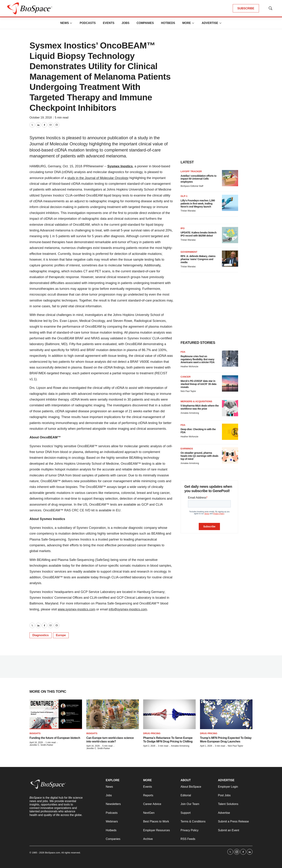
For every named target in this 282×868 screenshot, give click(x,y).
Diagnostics (41, 635)
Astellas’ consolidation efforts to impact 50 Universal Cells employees (198, 179)
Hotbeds (168, 23)
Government (189, 252)
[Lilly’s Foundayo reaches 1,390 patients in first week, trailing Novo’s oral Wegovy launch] (230, 203)
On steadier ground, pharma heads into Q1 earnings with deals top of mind (199, 456)
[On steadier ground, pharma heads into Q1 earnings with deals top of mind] (230, 455)
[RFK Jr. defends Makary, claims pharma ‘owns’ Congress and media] (230, 259)
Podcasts (88, 23)
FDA (183, 352)
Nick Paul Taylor (188, 391)
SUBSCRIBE (246, 8)
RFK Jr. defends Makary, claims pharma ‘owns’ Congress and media (198, 259)
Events (109, 23)
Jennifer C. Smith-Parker (41, 745)
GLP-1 (184, 196)
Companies (145, 23)
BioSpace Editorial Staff (192, 186)
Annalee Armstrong (190, 413)
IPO (183, 228)
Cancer (186, 377)
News (65, 23)
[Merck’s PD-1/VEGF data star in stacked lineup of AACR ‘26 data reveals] (230, 383)
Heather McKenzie (189, 367)
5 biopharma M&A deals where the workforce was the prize (200, 407)
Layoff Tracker (191, 171)
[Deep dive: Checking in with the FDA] (230, 432)
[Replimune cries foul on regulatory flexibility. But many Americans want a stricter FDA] (230, 359)
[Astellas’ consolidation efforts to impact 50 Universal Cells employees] (230, 178)
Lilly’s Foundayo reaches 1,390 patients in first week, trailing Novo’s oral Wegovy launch (198, 204)
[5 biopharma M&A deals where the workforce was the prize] (230, 408)
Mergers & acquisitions (196, 401)
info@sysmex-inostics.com (128, 609)
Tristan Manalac (188, 211)
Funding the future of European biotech (55, 738)
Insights (35, 733)
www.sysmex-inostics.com (77, 609)
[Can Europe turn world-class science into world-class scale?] (113, 714)
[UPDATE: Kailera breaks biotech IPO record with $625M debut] (230, 235)
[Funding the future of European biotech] (56, 714)
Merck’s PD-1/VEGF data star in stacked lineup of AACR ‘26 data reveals (198, 384)
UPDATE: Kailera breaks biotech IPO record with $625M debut (198, 234)
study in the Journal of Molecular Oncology (98, 178)
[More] (71, 23)
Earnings (187, 449)
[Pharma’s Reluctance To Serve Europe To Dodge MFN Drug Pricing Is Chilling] (169, 714)
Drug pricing (152, 733)
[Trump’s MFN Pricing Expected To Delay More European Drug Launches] (226, 714)
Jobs (126, 23)
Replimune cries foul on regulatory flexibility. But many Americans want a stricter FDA (198, 359)
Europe (61, 635)
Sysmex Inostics (120, 166)
